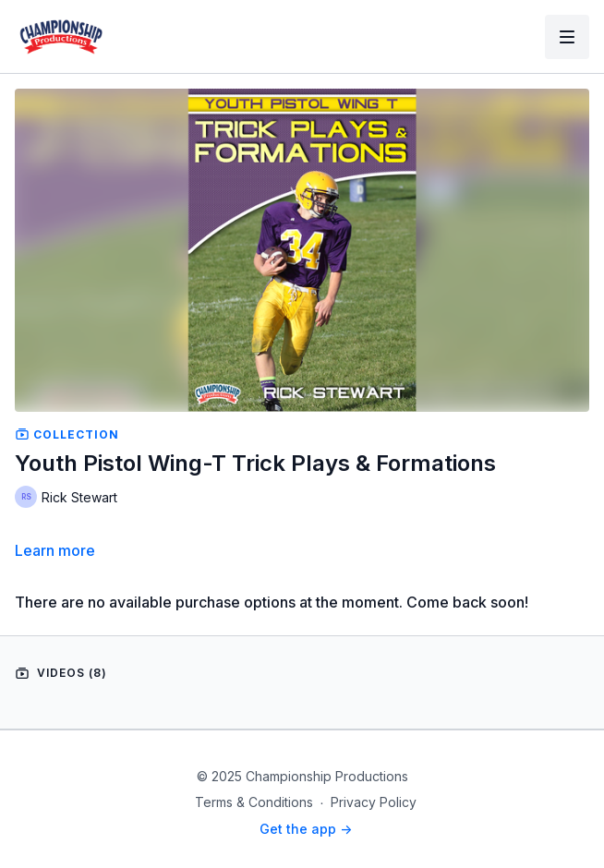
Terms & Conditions (254, 802)
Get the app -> (306, 829)
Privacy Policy (374, 802)
